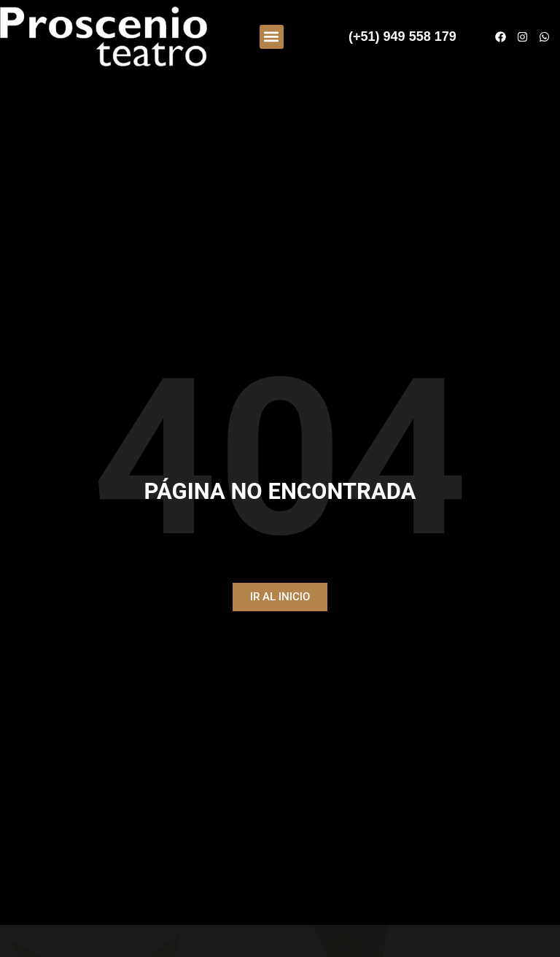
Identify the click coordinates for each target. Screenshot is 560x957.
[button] (272, 37)
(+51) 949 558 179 (402, 36)
